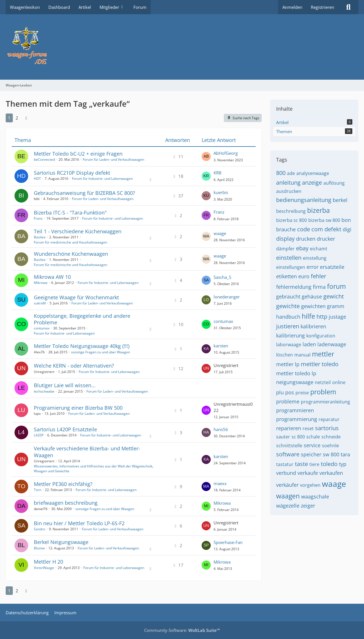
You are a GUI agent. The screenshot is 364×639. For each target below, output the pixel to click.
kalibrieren (313, 326)
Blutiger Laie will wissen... (65, 385)
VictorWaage (44, 568)
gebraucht (288, 296)
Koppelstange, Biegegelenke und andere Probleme (82, 319)
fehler (318, 276)
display (285, 239)
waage (220, 233)
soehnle (330, 446)
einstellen (289, 258)
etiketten (287, 276)
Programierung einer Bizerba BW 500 (78, 408)
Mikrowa (41, 283)
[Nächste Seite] (26, 118)
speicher (311, 454)
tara (345, 454)
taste (301, 464)
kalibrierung (290, 335)
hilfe (308, 316)
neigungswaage (295, 382)
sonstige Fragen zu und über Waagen (101, 352)
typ (343, 464)
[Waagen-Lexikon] (182, 47)
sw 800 (331, 454)
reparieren (289, 428)
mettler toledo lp (296, 373)
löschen (285, 355)
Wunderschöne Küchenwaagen (71, 254)
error (313, 267)
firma (319, 287)
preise (302, 393)
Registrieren (322, 7)
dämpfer (285, 249)
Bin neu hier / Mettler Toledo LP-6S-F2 (79, 523)
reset (308, 428)
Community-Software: (182, 630)
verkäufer (287, 485)
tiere (314, 464)
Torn (38, 490)
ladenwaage (332, 344)
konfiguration (321, 336)
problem (323, 392)
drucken (306, 239)
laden (309, 344)
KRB (218, 173)
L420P (39, 435)
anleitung (288, 183)
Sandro (40, 529)
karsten (221, 346)
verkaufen (331, 473)
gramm (336, 306)
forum (336, 286)
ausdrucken (289, 191)
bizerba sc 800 (291, 220)
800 (281, 173)
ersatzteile (332, 267)
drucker (326, 239)
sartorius (327, 428)
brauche (286, 229)
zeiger (308, 506)
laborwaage (289, 345)
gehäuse (312, 296)
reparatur (329, 419)
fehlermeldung (294, 287)
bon (346, 220)
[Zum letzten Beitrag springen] (206, 156)
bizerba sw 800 (324, 220)
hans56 (221, 429)
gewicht (334, 296)
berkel (340, 200)
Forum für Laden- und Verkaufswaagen (113, 159)
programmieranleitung (325, 402)
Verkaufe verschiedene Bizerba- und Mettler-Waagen (87, 452)
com (317, 229)
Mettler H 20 (48, 562)
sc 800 (298, 437)
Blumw (39, 548)
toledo (329, 464)
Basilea (40, 237)
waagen (288, 496)
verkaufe (308, 473)
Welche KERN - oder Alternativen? (74, 366)
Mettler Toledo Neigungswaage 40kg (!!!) (82, 346)
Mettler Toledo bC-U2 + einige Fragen (78, 154)
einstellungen (291, 267)
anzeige (312, 183)
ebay (302, 248)
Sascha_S (222, 277)
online (339, 382)
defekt (333, 229)
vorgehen (310, 485)
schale (313, 437)
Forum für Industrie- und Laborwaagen (102, 179)
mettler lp (288, 364)
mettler (323, 354)
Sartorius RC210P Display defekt (72, 173)
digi (347, 229)
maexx (220, 483)
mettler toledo (320, 364)
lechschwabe (44, 391)
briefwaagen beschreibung (66, 503)
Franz (38, 218)
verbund (286, 473)
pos (290, 392)
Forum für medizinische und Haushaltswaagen (71, 242)
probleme (288, 401)
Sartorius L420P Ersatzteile (65, 429)
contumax (42, 328)
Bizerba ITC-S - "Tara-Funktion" (70, 213)
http (322, 317)
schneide (331, 437)
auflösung (334, 183)
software (288, 454)
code (304, 229)
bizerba (318, 210)
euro (304, 276)
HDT (37, 179)
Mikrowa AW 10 (52, 277)
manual (302, 355)
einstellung (315, 258)
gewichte (288, 306)
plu (280, 392)
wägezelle (288, 506)
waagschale (315, 496)
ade (291, 173)
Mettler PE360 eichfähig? (63, 484)
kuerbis (221, 192)
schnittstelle (289, 446)
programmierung (297, 419)
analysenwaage (313, 173)
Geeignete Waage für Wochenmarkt (76, 297)
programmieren (295, 410)
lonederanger (227, 297)
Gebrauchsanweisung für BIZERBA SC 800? (84, 193)
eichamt (319, 249)
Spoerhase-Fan (228, 542)
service (312, 445)
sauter (283, 437)
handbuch (288, 317)
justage (337, 317)
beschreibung (291, 211)
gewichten (313, 306)
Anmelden (292, 7)
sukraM (40, 303)
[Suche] (348, 7)
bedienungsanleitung (304, 200)
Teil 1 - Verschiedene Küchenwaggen (78, 231)
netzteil (323, 382)
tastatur (285, 464)
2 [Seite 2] (17, 118)
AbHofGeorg (226, 153)
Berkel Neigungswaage (61, 542)
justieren (288, 326)
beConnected (44, 159)
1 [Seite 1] (9, 118)
